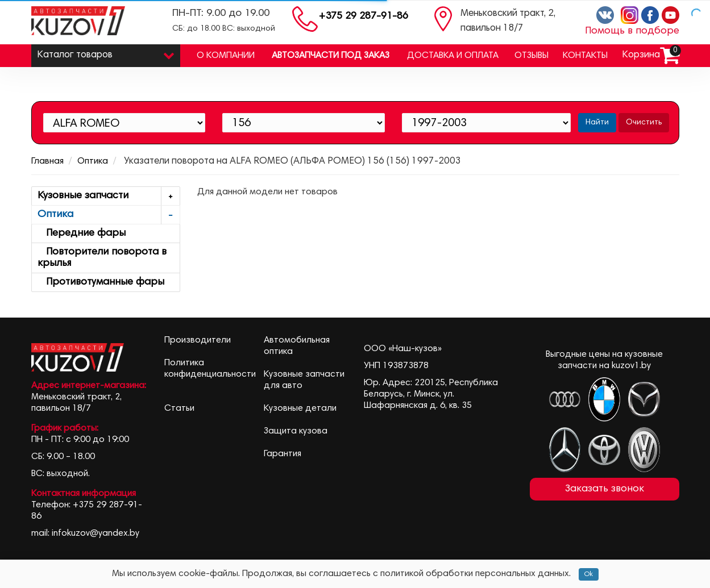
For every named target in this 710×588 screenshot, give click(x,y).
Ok (589, 574)
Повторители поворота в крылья (102, 258)
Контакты (585, 56)
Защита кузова (296, 431)
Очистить (644, 123)
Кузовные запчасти (109, 196)
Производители (198, 340)
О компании (226, 56)
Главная (47, 161)
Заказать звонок (605, 489)
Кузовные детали (300, 408)
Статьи (179, 408)
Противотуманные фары (101, 282)
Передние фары (82, 233)
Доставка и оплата (453, 56)
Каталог (106, 53)
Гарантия (283, 454)
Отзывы (532, 56)
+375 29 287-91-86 (364, 16)
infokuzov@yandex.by (96, 533)
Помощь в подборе (632, 31)
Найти (597, 123)
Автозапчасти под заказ (331, 56)
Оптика (93, 161)
